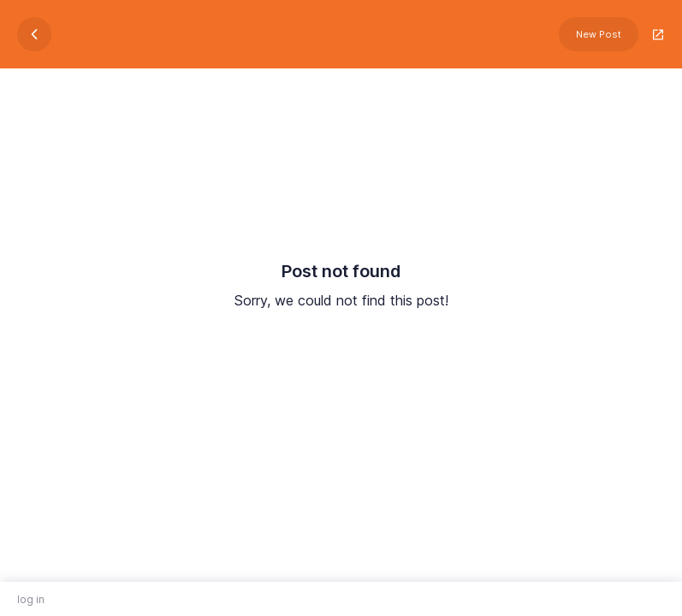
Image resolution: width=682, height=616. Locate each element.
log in (31, 599)
